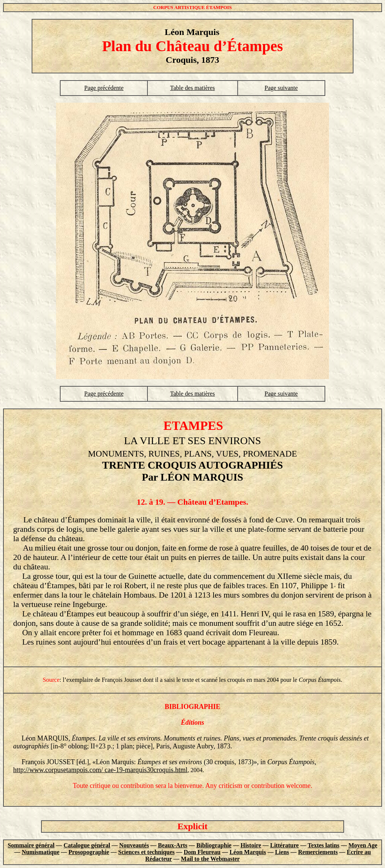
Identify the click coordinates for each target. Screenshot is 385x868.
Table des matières (193, 88)
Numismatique (41, 852)
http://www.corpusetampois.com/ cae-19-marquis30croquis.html (100, 770)
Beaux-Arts (173, 845)
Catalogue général (87, 845)
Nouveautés (134, 845)
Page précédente (104, 88)
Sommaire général (31, 845)
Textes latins (323, 845)
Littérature (285, 845)
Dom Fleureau (202, 852)
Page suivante (281, 88)
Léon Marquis (248, 852)
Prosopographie (89, 852)
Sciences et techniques (146, 852)
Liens (282, 852)
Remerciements (318, 852)
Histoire (251, 845)
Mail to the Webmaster (210, 859)
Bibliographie (214, 845)
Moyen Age (363, 845)
